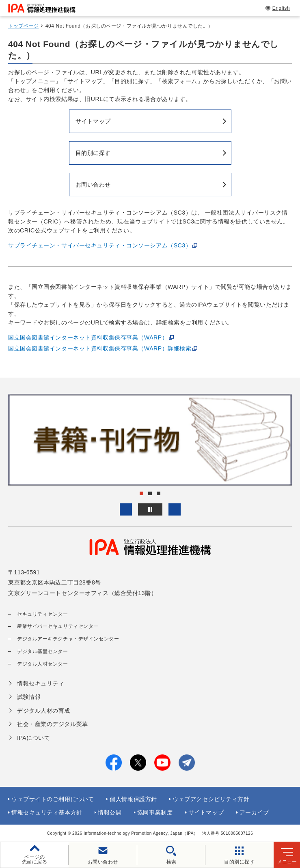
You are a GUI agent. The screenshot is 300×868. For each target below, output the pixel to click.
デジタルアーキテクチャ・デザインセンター (68, 639)
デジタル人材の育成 (44, 711)
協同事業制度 (155, 812)
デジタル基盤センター (43, 651)
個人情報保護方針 (133, 799)
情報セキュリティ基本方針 (47, 812)
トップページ (23, 26)
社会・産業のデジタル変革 (53, 724)
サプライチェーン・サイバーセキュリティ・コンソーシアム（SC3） (100, 245)
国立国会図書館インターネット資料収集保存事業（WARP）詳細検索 (100, 348)
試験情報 (29, 697)
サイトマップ (206, 812)
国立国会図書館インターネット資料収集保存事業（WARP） (88, 337)
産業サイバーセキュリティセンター (58, 626)
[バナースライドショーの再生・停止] (150, 509)
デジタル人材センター (43, 664)
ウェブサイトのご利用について (53, 799)
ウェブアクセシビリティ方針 (211, 799)
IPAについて (33, 738)
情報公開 (110, 812)
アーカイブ (254, 812)
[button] (126, 509)
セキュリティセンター (43, 614)
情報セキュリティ (41, 683)
